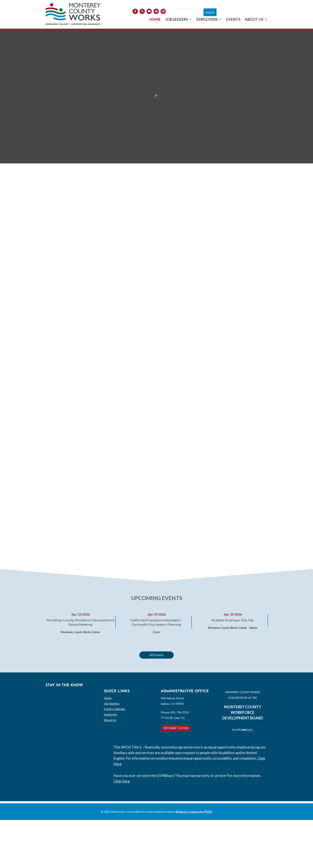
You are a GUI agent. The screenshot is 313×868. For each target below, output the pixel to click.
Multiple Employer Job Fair (233, 620)
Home (108, 698)
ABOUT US (254, 20)
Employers (111, 714)
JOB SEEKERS (177, 20)
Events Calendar (115, 709)
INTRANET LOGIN (176, 728)
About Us (110, 720)
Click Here (122, 781)
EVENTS (233, 20)
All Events (156, 655)
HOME (155, 20)
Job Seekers (112, 703)
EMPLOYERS (207, 20)
